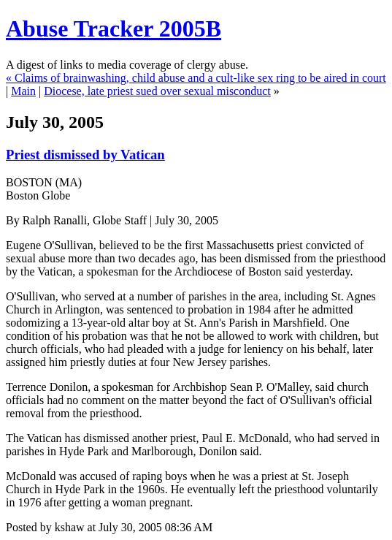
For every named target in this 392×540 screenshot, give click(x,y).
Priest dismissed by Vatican (85, 155)
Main (23, 91)
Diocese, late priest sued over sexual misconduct (157, 91)
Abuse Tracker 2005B (114, 28)
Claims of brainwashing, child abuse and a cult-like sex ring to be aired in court (200, 78)
